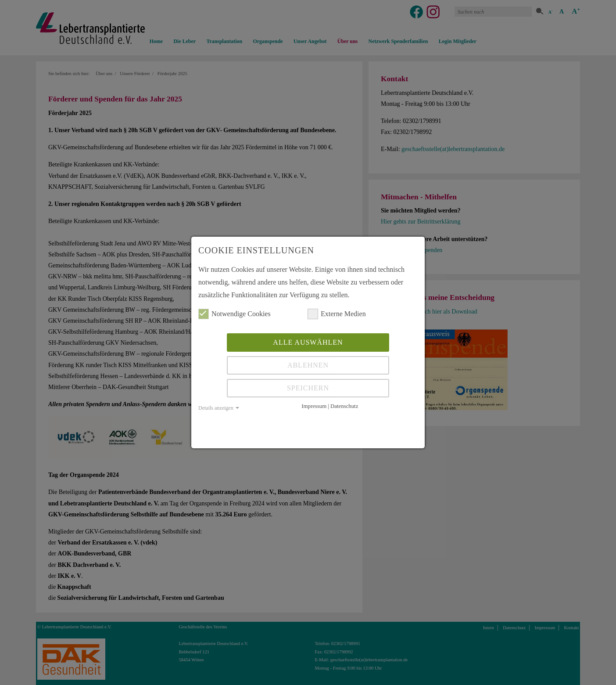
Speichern (308, 388)
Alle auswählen (308, 342)
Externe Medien (337, 314)
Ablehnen (308, 365)
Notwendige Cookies (235, 314)
